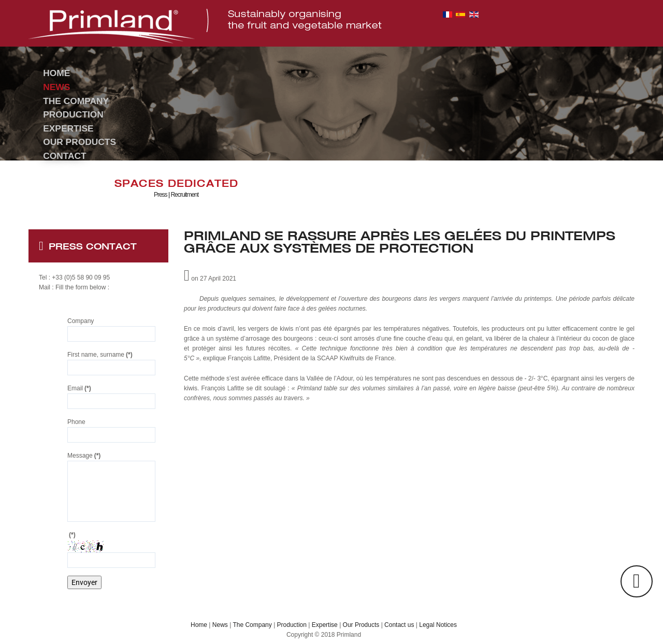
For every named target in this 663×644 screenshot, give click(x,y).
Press (161, 195)
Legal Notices (438, 625)
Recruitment (184, 195)
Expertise (325, 625)
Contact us (399, 625)
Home (199, 625)
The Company (252, 625)
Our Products (361, 625)
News (220, 625)
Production (292, 625)
